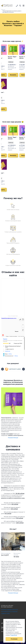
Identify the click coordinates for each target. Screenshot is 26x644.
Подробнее (14, 635)
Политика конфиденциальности (9, 610)
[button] (20, 6)
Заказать (13, 75)
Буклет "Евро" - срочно (13, 57)
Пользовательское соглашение (9, 612)
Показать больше (13, 438)
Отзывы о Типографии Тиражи (13, 316)
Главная (3, 10)
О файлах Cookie (5, 614)
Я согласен (14, 639)
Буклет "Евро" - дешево (13, 138)
